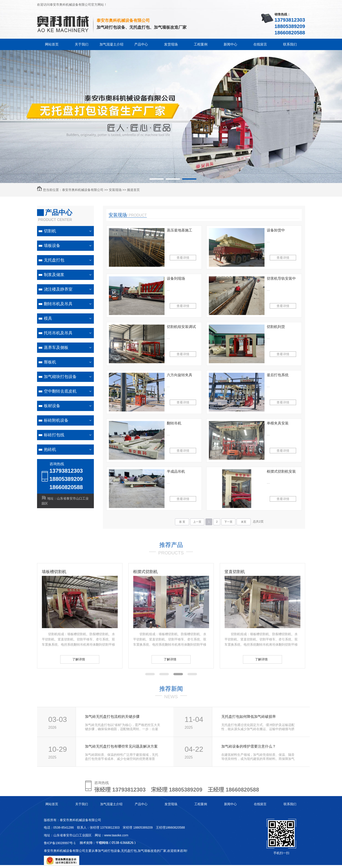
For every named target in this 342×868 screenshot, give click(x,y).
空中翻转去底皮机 (60, 391)
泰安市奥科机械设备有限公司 (83, 190)
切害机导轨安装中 (281, 278)
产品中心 (141, 44)
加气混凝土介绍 (111, 44)
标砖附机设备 (56, 420)
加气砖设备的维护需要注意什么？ (249, 746)
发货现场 (171, 44)
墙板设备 (52, 246)
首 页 (182, 522)
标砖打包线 (54, 435)
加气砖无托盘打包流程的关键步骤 (112, 717)
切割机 (50, 231)
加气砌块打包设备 (60, 377)
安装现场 (115, 190)
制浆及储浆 (54, 275)
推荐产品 (171, 545)
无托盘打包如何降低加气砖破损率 (249, 717)
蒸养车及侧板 (56, 348)
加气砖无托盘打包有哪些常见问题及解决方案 (121, 746)
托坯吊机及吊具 (58, 333)
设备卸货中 (276, 230)
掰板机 (50, 362)
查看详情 (183, 258)
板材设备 (52, 406)
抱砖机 (50, 449)
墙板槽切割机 (54, 572)
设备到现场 (176, 278)
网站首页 (52, 44)
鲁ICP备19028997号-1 (60, 843)
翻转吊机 (174, 423)
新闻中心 (230, 44)
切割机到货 (276, 327)
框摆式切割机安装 (281, 471)
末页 (244, 522)
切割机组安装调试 (181, 327)
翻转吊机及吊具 (58, 304)
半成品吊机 (176, 471)
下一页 (228, 522)
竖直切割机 (235, 572)
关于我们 (82, 44)
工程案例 (201, 44)
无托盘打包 (54, 260)
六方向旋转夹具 (180, 375)
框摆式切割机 (145, 572)
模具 (48, 318)
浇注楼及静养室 (58, 289)
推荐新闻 (171, 689)
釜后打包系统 (278, 375)
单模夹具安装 (278, 423)
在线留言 (260, 44)
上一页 (197, 522)
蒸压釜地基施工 (180, 230)
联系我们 (290, 44)
